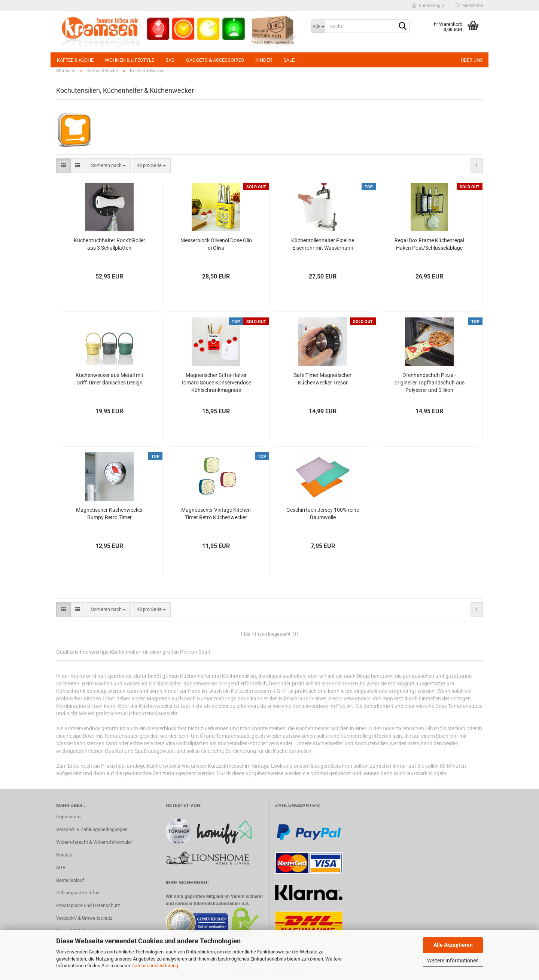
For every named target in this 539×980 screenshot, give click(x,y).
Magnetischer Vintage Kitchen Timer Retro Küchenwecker (216, 514)
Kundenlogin (428, 6)
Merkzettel (469, 6)
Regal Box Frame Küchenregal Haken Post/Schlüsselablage (429, 244)
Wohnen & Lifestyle (130, 60)
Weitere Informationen (453, 961)
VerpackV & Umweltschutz (84, 918)
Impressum (68, 817)
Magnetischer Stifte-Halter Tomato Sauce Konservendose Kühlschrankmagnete (216, 383)
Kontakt (64, 855)
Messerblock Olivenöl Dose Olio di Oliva (216, 244)
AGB (61, 868)
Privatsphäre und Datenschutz (88, 905)
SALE (289, 60)
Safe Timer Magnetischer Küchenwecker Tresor (323, 379)
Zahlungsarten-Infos (78, 893)
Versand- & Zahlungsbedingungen (92, 829)
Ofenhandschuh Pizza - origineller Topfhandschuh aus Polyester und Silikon (430, 383)
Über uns (472, 60)
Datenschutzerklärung (155, 966)
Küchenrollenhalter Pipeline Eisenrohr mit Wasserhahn (323, 244)
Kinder (264, 60)
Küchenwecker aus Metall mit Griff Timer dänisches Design (109, 379)
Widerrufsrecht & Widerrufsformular (94, 842)
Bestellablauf (70, 880)
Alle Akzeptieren (453, 945)
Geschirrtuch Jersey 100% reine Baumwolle (323, 514)
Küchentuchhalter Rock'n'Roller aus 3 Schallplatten (109, 244)
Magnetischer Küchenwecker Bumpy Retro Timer (109, 514)
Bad (170, 60)
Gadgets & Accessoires (215, 60)
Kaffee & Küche (75, 60)
